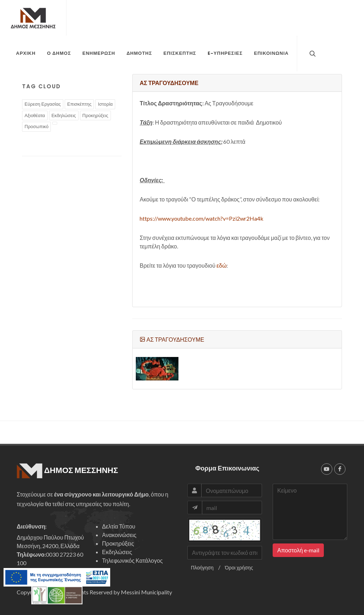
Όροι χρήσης (239, 567)
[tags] (55, 123)
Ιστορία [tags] (105, 104)
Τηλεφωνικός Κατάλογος (132, 560)
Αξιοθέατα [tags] (35, 115)
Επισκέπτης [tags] (79, 104)
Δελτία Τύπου (119, 526)
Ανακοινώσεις (119, 535)
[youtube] (327, 469)
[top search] (312, 53)
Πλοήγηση (202, 567)
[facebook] (340, 469)
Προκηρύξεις (118, 543)
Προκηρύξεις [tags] (95, 115)
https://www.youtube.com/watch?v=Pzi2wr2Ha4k (202, 218)
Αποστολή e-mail (298, 550)
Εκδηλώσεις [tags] (64, 115)
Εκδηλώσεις (117, 552)
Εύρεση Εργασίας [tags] (43, 104)
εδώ (222, 265)
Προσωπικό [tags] (36, 126)
